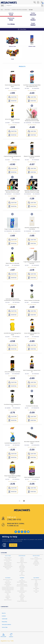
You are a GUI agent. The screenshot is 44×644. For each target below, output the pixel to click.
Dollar (22, 556)
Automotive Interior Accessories (8, 588)
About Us (4, 613)
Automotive (22, 569)
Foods (36, 592)
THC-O (8, 594)
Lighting (22, 560)
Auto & (8, 556)
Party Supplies (22, 571)
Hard (22, 578)
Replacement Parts (8, 564)
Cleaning (22, 559)
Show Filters (22, 29)
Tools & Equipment (8, 565)
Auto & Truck (7, 10)
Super (36, 578)
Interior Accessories (8, 558)
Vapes (8, 599)
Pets (22, 573)
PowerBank (36, 561)
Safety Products (22, 566)
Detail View (12, 101)
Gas (8, 578)
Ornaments (8, 596)
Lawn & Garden (22, 568)
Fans (22, 594)
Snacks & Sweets (8, 592)
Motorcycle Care (8, 568)
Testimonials (5, 619)
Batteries (36, 558)
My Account (3, 635)
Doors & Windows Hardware (22, 585)
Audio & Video (36, 563)
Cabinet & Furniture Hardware (22, 586)
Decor (22, 574)
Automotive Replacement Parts (8, 590)
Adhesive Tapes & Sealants (22, 563)
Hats (36, 581)
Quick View (12, 97)
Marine (8, 569)
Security (22, 587)
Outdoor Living (22, 596)
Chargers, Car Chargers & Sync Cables (36, 559)
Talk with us (13, 545)
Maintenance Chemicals (8, 566)
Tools (22, 564)
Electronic (22, 561)
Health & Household (8, 600)
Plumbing (22, 597)
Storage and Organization (22, 601)
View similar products (12, 90)
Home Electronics (36, 564)
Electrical (22, 590)
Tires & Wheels (8, 559)
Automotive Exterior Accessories (8, 587)
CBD (8, 595)
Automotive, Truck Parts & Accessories (19, 10)
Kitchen (22, 558)
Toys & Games (22, 575)
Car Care (8, 561)
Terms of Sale (5, 627)
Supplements (8, 597)
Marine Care (8, 583)
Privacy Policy (4, 622)
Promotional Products (8, 560)
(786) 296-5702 (14, 520)
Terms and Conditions (6, 625)
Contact (11, 635)
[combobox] (9, 5)
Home (2, 10)
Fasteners (22, 570)
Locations (4, 616)
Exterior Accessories (8, 563)
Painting (22, 565)
